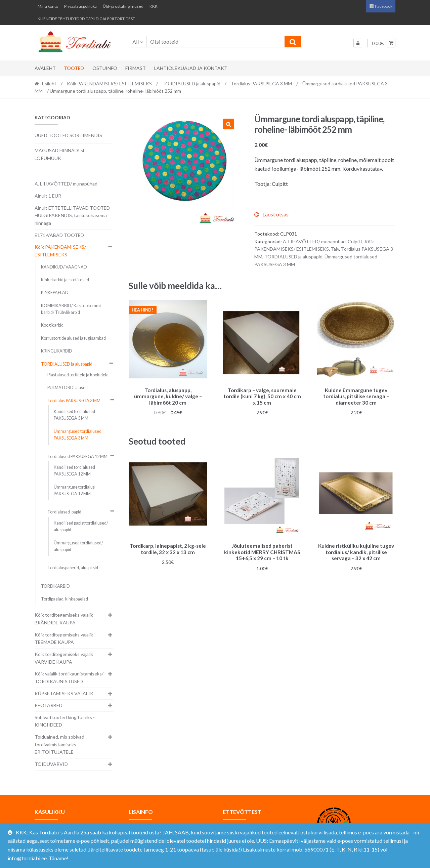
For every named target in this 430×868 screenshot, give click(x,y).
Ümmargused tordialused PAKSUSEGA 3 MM (78, 435)
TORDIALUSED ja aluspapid (191, 84)
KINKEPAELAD (55, 293)
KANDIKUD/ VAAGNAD (64, 267)
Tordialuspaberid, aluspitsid (73, 568)
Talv (335, 249)
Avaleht (45, 68)
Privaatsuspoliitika (80, 6)
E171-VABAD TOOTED (59, 235)
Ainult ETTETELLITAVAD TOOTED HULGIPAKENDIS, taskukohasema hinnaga (72, 215)
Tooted (74, 68)
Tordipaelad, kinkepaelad (64, 599)
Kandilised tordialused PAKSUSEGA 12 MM (74, 471)
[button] (228, 124)
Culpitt (355, 241)
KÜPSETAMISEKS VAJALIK (64, 693)
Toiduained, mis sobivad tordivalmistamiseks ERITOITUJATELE (59, 744)
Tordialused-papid (64, 512)
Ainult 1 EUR (48, 196)
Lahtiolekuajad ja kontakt (191, 68)
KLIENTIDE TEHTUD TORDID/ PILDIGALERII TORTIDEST (86, 19)
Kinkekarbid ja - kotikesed (65, 280)
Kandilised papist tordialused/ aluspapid (81, 526)
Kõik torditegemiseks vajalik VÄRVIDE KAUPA (64, 658)
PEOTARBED (49, 705)
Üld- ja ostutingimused (123, 6)
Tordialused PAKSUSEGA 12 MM (77, 457)
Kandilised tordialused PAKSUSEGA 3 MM (74, 415)
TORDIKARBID (55, 586)
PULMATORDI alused (68, 388)
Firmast (136, 68)
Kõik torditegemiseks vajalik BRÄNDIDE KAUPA (64, 619)
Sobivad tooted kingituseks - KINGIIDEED (65, 721)
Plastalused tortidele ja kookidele (78, 375)
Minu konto (48, 6)
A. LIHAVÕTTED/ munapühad (314, 241)
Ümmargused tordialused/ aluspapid (78, 546)
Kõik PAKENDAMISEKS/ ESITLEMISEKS (109, 84)
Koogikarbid (52, 325)
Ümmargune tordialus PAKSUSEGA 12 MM (74, 490)
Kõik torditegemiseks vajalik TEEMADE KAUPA (64, 638)
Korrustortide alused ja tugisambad (73, 338)
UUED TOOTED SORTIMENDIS (68, 135)
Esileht (49, 84)
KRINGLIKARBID (57, 351)
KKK (154, 6)
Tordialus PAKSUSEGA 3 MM (261, 84)
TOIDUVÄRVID (51, 764)
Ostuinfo (105, 68)
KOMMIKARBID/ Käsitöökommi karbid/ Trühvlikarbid (71, 309)
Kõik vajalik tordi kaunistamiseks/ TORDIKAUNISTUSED (69, 677)
